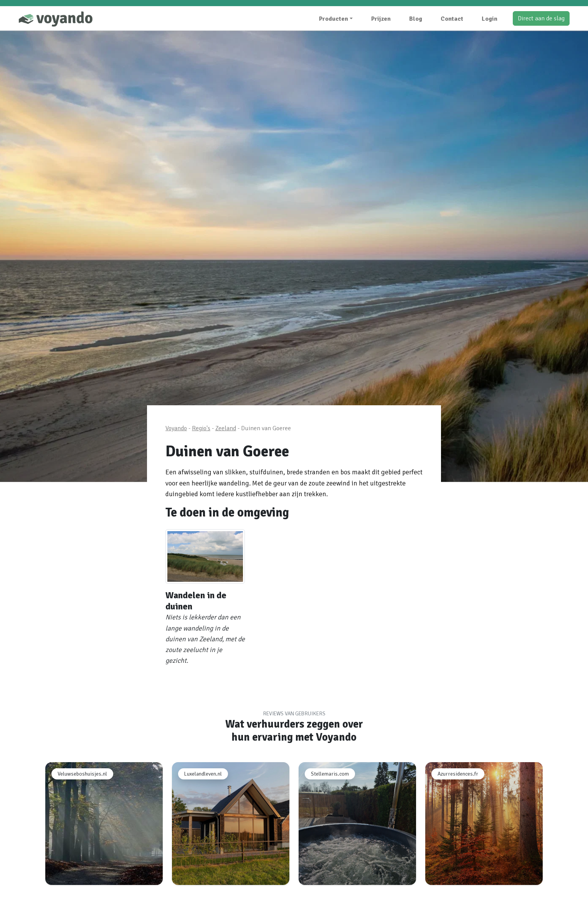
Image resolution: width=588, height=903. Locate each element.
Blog (416, 19)
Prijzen (381, 19)
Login (490, 19)
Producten (334, 19)
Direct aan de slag (541, 18)
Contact (452, 19)
